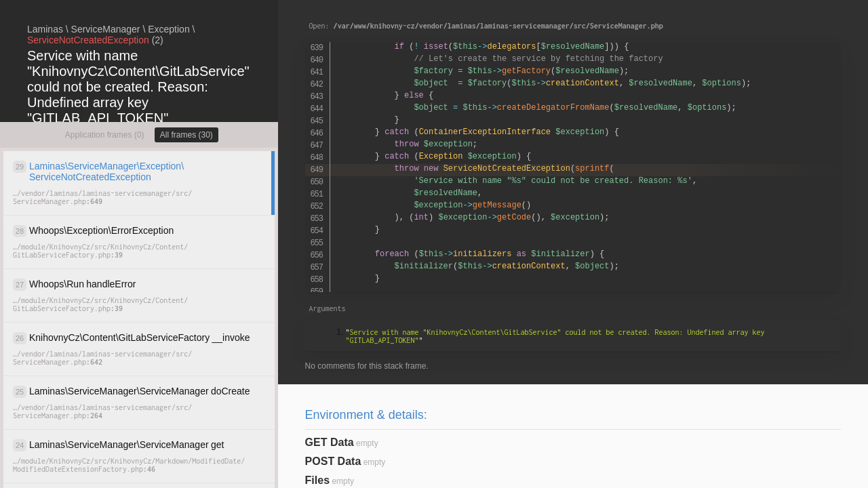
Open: (486, 26)
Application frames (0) (105, 135)
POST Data (333, 461)
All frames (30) (186, 135)
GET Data (330, 442)
